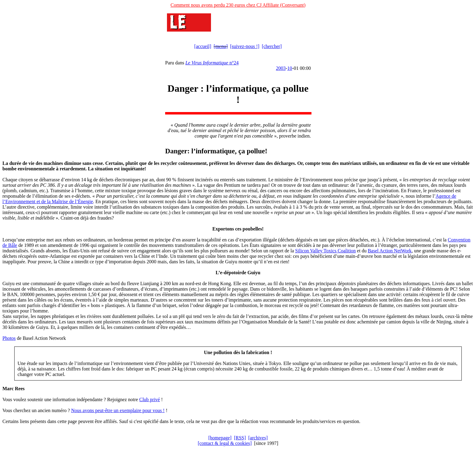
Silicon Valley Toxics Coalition (325, 251)
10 (290, 68)
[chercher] (272, 46)
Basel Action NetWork (389, 251)
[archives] (258, 438)
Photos (9, 338)
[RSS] (240, 438)
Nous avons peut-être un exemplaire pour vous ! (118, 410)
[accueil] (203, 46)
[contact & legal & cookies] (225, 443)
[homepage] (220, 438)
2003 (281, 68)
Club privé (150, 399)
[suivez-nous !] (245, 46)
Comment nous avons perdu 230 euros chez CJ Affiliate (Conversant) (238, 5)
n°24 (212, 63)
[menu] (221, 46)
